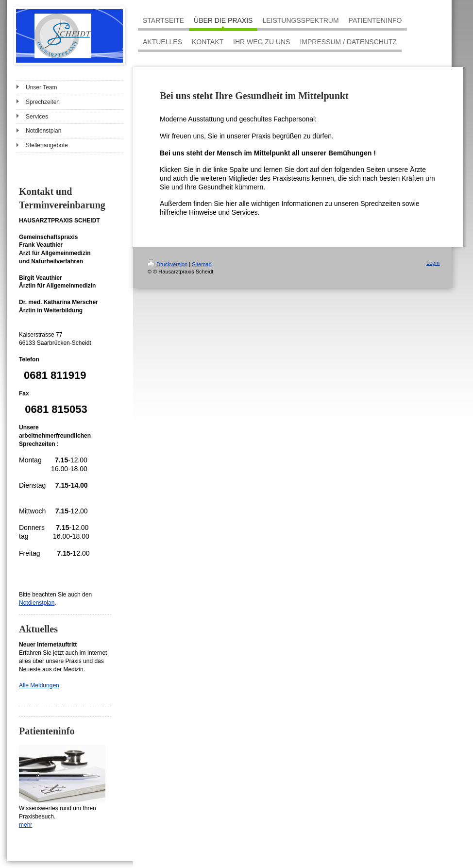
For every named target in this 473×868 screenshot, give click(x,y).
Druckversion (168, 264)
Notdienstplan (37, 603)
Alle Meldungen (39, 685)
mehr (25, 825)
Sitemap (202, 264)
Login (433, 263)
